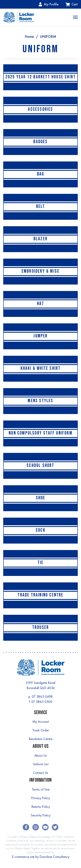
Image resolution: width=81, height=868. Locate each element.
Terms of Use (41, 789)
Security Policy (40, 815)
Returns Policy (41, 807)
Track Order (41, 730)
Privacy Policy (40, 798)
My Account (41, 722)
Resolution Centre (41, 739)
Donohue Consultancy (54, 857)
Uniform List (41, 764)
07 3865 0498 (42, 696)
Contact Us (41, 773)
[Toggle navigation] (75, 17)
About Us (41, 755)
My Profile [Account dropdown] (49, 4)
